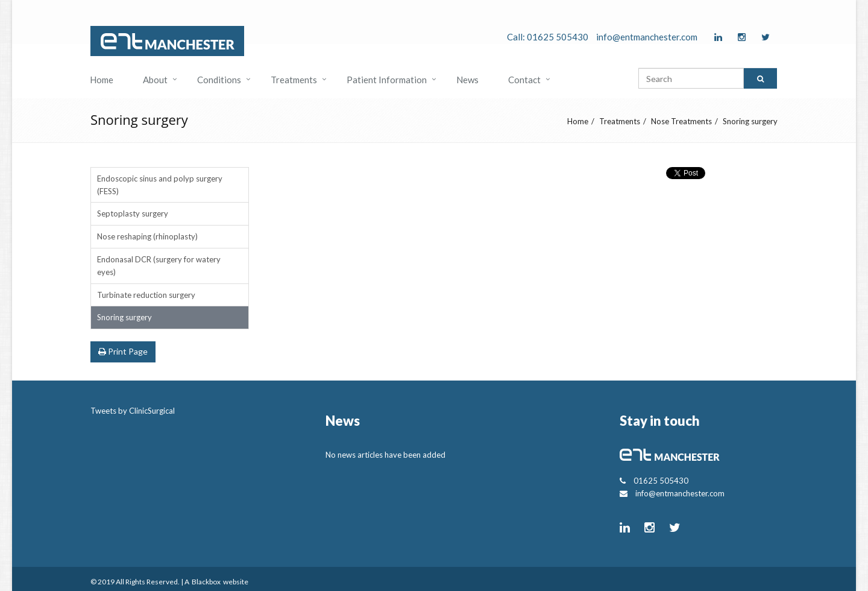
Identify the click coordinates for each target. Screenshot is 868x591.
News (467, 80)
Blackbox (206, 582)
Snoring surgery (750, 121)
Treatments (294, 80)
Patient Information (387, 80)
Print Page (123, 351)
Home (102, 80)
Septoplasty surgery (133, 213)
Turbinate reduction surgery (146, 295)
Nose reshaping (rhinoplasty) (147, 236)
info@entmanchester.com (647, 37)
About (155, 80)
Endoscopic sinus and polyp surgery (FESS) (160, 185)
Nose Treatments (681, 121)
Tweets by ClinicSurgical (133, 411)
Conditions (219, 80)
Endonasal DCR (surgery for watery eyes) (159, 266)
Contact (524, 80)
